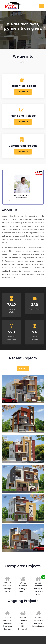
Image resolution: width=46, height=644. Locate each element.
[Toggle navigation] (42, 6)
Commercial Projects (23, 146)
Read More (11, 278)
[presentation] (1, 27)
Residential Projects (23, 86)
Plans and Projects (23, 116)
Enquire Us (23, 92)
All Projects (23, 369)
